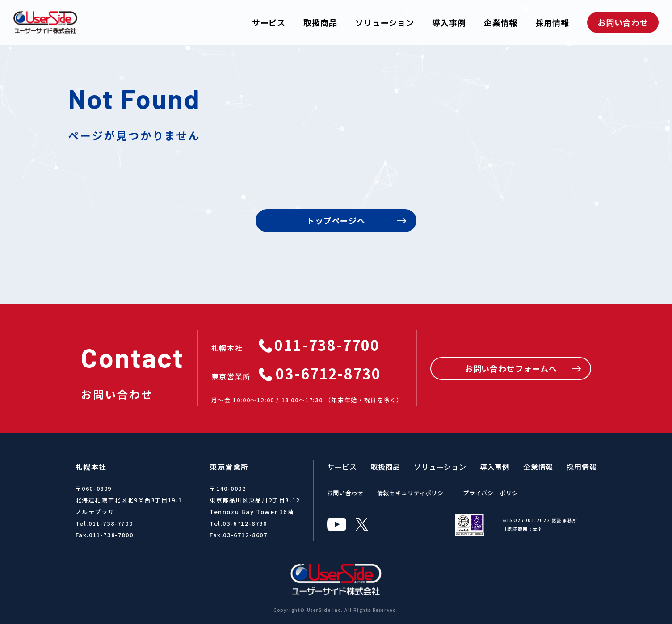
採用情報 (552, 22)
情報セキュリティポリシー (414, 493)
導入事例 (449, 22)
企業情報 (501, 22)
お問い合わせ (623, 22)
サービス (269, 22)
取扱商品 (320, 22)
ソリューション (385, 22)
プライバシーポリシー (493, 493)
